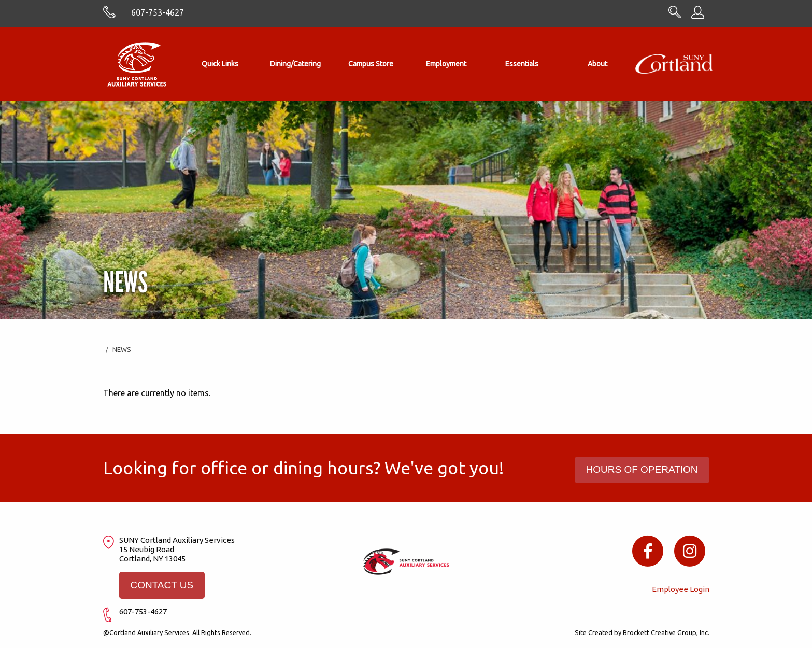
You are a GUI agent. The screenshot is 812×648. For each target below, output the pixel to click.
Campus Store (371, 64)
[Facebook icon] (648, 550)
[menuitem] (220, 64)
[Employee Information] (698, 16)
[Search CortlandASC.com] (675, 15)
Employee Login (681, 589)
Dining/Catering (295, 64)
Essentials (522, 64)
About (597, 64)
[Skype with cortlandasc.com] (109, 16)
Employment (446, 64)
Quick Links (220, 64)
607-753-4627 (158, 12)
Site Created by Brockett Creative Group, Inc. (642, 632)
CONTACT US (162, 585)
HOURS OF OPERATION (642, 469)
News (122, 349)
